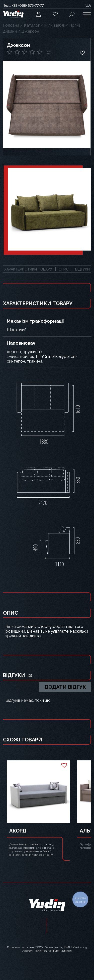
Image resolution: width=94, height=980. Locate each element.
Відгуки (82, 269)
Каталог (32, 25)
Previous (8, 105)
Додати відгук (65, 687)
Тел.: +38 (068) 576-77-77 (23, 5)
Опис (64, 269)
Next (85, 105)
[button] (82, 53)
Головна (11, 25)
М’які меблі (54, 25)
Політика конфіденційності (53, 951)
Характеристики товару (28, 269)
